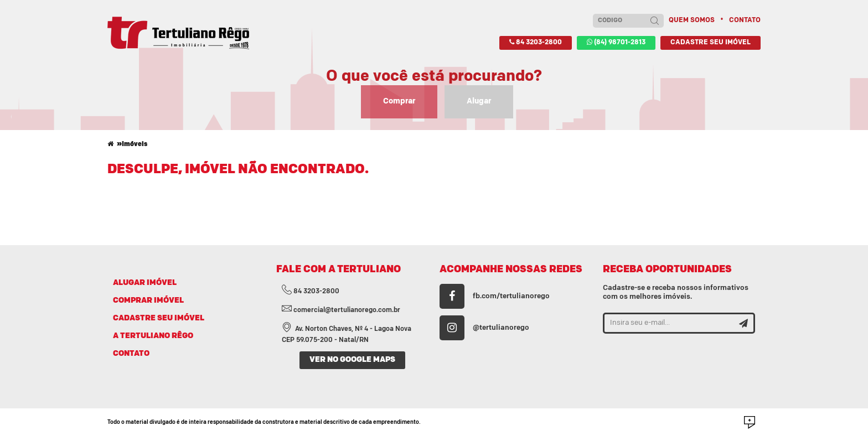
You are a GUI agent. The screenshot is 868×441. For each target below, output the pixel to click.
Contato (745, 20)
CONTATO (131, 354)
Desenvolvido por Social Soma (750, 422)
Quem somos (692, 20)
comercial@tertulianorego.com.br (341, 310)
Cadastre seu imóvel (711, 43)
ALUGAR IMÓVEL (145, 283)
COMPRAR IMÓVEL (148, 301)
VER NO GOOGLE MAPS (352, 360)
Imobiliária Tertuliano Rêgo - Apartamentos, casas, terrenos (178, 33)
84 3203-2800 (536, 42)
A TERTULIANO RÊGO (153, 336)
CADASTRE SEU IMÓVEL (159, 318)
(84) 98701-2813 (616, 42)
